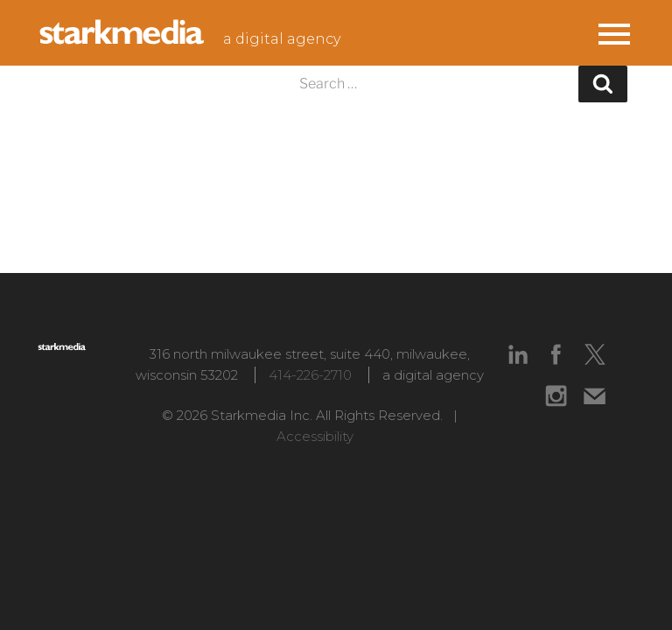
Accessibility (315, 436)
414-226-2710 (310, 375)
